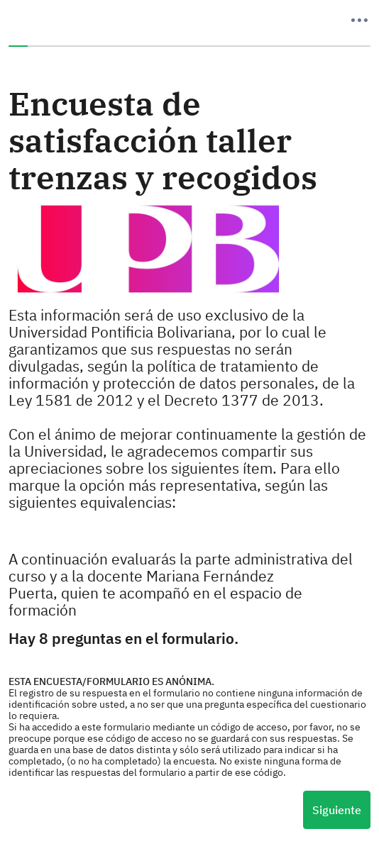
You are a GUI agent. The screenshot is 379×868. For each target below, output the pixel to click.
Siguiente (337, 810)
